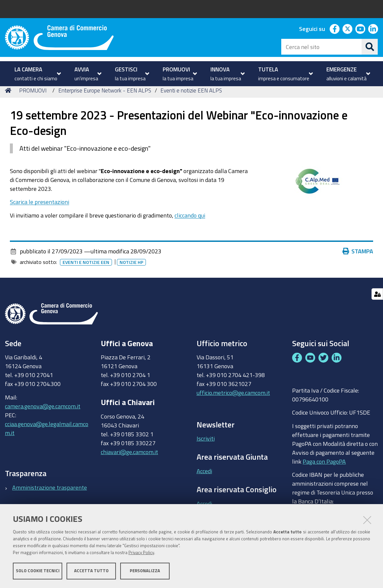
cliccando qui (190, 227)
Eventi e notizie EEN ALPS (191, 102)
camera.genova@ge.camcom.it (43, 418)
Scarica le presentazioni (40, 214)
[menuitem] (37, 74)
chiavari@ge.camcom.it (129, 464)
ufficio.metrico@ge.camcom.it (233, 405)
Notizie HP (131, 274)
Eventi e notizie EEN (86, 274)
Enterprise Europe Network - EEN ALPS (105, 102)
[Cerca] (370, 47)
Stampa (358, 263)
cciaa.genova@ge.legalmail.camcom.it (47, 440)
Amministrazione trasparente (50, 499)
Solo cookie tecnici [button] (38, 571)
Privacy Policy (141, 553)
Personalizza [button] (145, 571)
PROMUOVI (33, 102)
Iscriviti (206, 450)
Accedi (204, 483)
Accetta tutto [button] (91, 571)
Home (9, 102)
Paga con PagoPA (324, 473)
